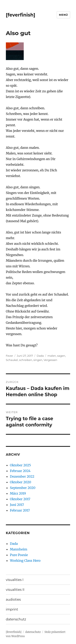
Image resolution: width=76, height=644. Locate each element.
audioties (13, 600)
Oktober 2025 (20, 465)
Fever (10, 356)
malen (52, 356)
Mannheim (19, 549)
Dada (40, 356)
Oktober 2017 (20, 499)
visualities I (15, 580)
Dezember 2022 (22, 476)
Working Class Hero (25, 561)
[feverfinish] (21, 15)
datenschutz (16, 619)
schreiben (26, 360)
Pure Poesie (19, 555)
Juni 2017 (17, 505)
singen (38, 360)
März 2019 (18, 493)
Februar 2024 (20, 471)
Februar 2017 (20, 510)
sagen (61, 356)
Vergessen (50, 360)
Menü (63, 15)
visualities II (15, 590)
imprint (12, 609)
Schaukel (12, 360)
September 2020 (23, 488)
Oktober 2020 (21, 482)
